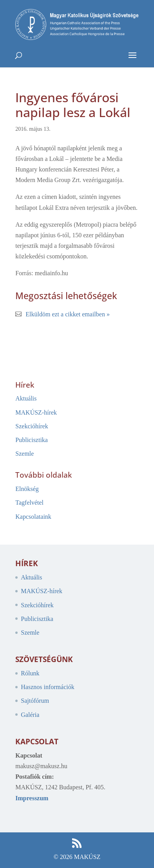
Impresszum (32, 798)
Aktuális (26, 398)
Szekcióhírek (32, 426)
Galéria (30, 715)
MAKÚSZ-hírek (36, 412)
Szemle (24, 454)
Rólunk (30, 673)
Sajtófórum (35, 701)
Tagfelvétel (29, 503)
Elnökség (27, 489)
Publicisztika (32, 440)
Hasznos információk (47, 687)
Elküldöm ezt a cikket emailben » (68, 314)
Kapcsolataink (33, 517)
